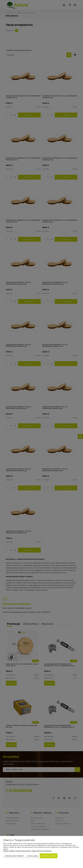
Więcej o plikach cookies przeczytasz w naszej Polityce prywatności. (27, 851)
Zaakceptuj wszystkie (49, 856)
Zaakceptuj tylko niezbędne (14, 856)
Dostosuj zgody (33, 856)
